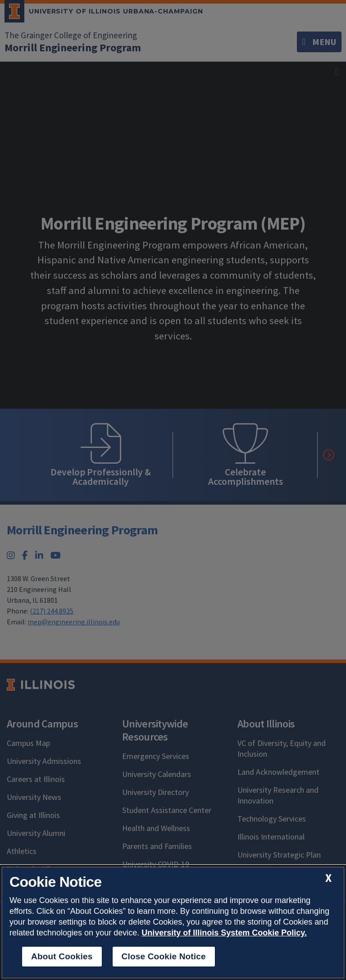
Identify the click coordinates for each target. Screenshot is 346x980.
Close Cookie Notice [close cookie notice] (164, 956)
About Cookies (62, 956)
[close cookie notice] (328, 878)
